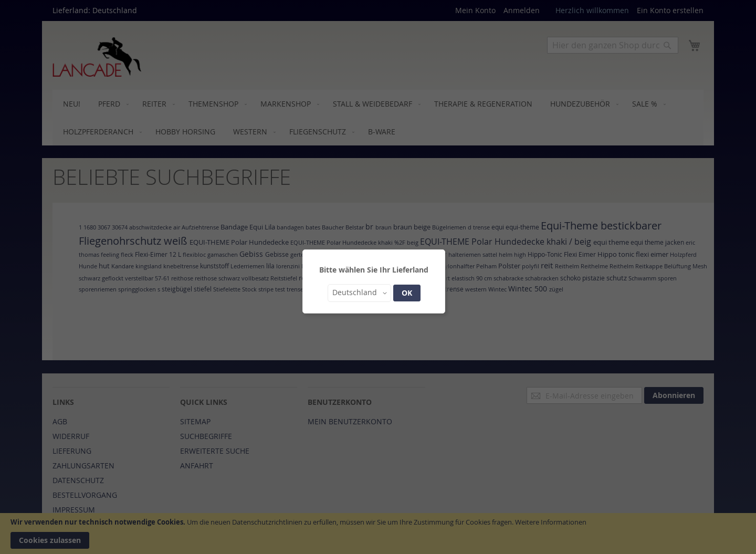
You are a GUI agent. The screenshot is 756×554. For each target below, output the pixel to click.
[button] (359, 293)
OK (407, 293)
